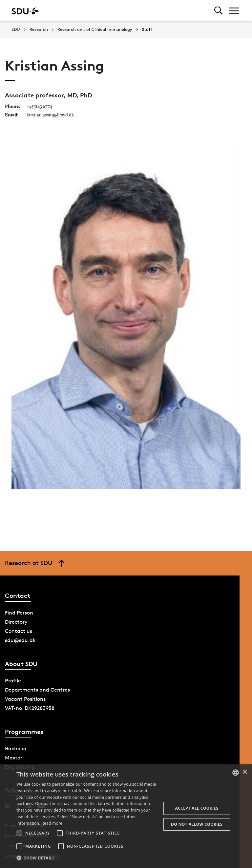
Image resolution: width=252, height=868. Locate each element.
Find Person (19, 613)
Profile (13, 681)
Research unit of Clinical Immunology (95, 30)
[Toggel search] (218, 11)
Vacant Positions (25, 699)
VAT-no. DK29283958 (30, 708)
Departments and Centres (37, 690)
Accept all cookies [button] (197, 808)
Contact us (19, 631)
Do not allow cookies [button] (197, 824)
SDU (16, 29)
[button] (19, 833)
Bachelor (16, 748)
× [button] (245, 772)
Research (39, 30)
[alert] (126, 816)
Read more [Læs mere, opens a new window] (52, 823)
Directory (16, 622)
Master (14, 758)
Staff (147, 30)
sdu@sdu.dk (20, 640)
